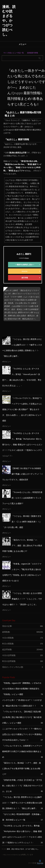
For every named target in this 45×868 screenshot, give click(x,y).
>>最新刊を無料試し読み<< (25, 265)
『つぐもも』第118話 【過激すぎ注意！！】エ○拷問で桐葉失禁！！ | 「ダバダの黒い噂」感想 (22, 522)
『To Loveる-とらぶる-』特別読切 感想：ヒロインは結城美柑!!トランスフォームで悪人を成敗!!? (22, 498)
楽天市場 (25, 278)
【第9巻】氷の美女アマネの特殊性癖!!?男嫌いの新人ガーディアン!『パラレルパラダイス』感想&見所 (22, 474)
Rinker (27, 258)
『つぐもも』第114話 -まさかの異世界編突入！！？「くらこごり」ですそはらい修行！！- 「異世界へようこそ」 (22, 599)
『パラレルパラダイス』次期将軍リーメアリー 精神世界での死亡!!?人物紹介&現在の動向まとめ (22, 751)
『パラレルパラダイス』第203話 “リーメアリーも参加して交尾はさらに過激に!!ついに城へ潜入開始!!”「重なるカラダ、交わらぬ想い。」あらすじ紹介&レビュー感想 (22, 409)
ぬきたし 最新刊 (24, 254)
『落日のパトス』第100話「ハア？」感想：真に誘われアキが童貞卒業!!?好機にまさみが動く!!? (22, 546)
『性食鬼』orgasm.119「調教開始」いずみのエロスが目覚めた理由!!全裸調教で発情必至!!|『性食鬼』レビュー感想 (22, 689)
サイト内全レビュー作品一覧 (14, 53)
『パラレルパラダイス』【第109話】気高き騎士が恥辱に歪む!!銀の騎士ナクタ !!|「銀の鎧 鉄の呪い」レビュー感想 (22, 717)
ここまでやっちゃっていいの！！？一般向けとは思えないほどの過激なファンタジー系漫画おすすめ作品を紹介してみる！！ (22, 734)
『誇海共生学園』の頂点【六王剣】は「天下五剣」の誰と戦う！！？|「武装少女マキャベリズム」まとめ (22, 786)
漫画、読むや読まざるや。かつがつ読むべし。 (9, 20)
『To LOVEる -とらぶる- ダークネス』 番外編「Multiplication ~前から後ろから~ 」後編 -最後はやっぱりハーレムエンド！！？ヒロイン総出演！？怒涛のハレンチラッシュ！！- (22, 445)
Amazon (25, 271)
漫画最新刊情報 (33, 53)
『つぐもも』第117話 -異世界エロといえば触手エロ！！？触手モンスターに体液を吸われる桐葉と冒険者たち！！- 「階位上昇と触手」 (22, 803)
